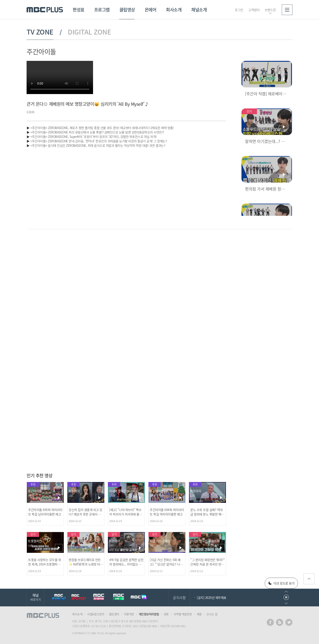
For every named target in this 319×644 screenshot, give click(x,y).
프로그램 (102, 10)
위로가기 (309, 579)
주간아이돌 (41, 51)
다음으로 (286, 603)
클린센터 (114, 614)
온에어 (151, 10)
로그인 (239, 10)
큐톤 (166, 614)
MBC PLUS (45, 10)
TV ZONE (40, 32)
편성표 (79, 10)
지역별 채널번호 (183, 614)
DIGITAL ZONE (89, 32)
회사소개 (174, 10)
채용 (199, 614)
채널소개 (199, 10)
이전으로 (286, 592)
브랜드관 (270, 10)
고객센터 (254, 10)
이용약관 (129, 614)
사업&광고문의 (96, 614)
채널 (35, 597)
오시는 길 (212, 614)
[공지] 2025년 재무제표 (212, 598)
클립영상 (127, 10)
